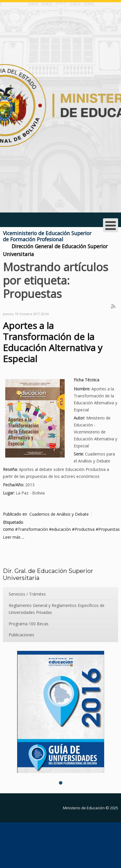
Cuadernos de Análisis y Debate (59, 514)
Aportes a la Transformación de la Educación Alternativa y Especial (53, 342)
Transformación (33, 529)
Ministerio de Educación (84, 808)
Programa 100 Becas (29, 624)
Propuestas (109, 529)
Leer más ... (14, 537)
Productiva (85, 529)
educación (61, 529)
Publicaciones (21, 635)
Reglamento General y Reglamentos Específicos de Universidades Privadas (57, 609)
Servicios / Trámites (27, 594)
